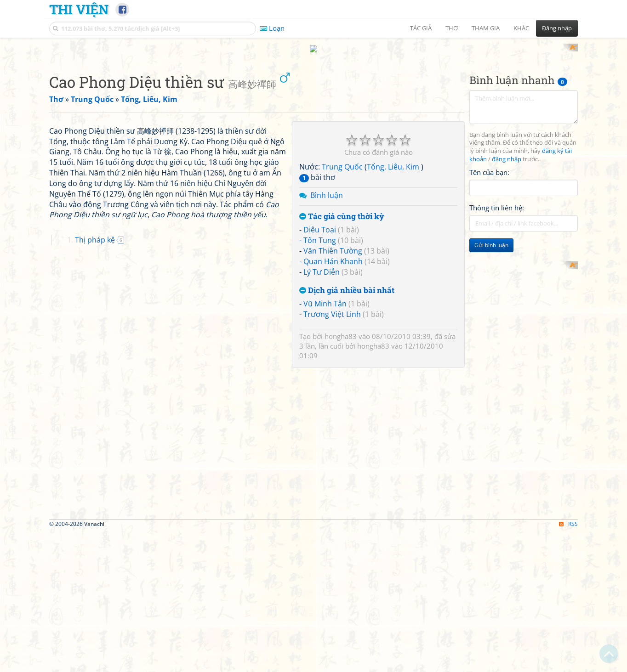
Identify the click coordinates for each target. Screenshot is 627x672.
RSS (568, 664)
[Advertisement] (313, 108)
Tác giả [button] (421, 28)
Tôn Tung (320, 361)
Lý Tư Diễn (322, 392)
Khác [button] (521, 28)
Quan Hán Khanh (333, 381)
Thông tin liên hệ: (497, 328)
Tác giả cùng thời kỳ (342, 336)
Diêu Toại (320, 350)
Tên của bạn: (489, 292)
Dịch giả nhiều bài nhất (347, 410)
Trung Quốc (342, 287)
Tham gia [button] (486, 28)
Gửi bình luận (491, 365)
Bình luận (327, 315)
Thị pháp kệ (95, 489)
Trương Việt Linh (332, 435)
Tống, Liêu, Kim (394, 287)
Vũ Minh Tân (325, 424)
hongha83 (341, 457)
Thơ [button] (452, 28)
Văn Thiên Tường (333, 371)
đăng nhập (507, 280)
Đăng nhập (557, 28)
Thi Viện (79, 9)
